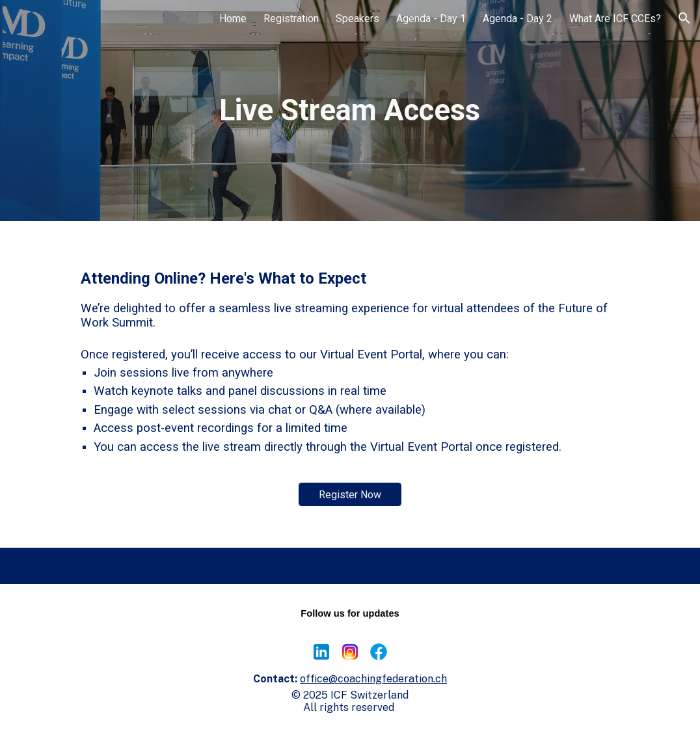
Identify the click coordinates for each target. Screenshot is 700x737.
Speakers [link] (357, 19)
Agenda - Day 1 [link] (431, 19)
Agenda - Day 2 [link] (518, 19)
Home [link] (233, 19)
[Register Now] (350, 495)
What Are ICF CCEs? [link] (615, 19)
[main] (350, 111)
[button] (684, 18)
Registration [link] (291, 19)
